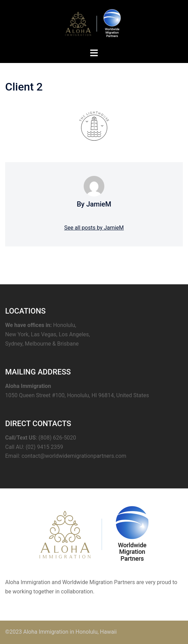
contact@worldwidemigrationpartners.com (74, 456)
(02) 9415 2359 (44, 447)
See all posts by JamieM (94, 228)
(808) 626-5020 (57, 438)
